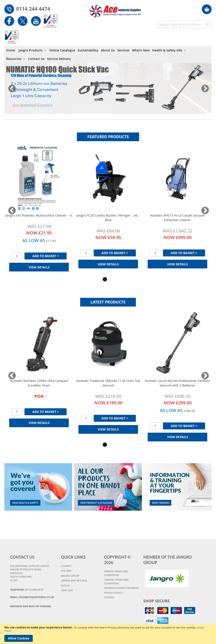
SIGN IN (65, 586)
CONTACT (66, 566)
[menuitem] (11, 50)
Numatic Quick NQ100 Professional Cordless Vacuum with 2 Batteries (177, 383)
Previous (12, 89)
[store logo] (115, 9)
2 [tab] (111, 279)
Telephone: (27, 590)
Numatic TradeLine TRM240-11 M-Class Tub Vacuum (108, 383)
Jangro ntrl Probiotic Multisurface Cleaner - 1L (39, 215)
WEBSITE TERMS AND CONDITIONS (116, 573)
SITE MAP (66, 571)
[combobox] (184, 24)
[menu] (108, 54)
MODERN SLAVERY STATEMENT (121, 588)
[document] (108, 634)
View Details (39, 267)
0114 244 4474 (33, 9)
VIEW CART (67, 590)
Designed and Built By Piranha (31, 606)
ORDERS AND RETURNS (74, 580)
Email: (32, 597)
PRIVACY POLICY (113, 593)
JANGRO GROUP (70, 576)
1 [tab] (105, 279)
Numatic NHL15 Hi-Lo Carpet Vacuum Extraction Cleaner (178, 218)
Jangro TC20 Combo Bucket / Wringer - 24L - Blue (108, 218)
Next (204, 89)
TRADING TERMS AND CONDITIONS (116, 581)
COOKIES (109, 597)
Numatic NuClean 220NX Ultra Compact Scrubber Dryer (39, 383)
